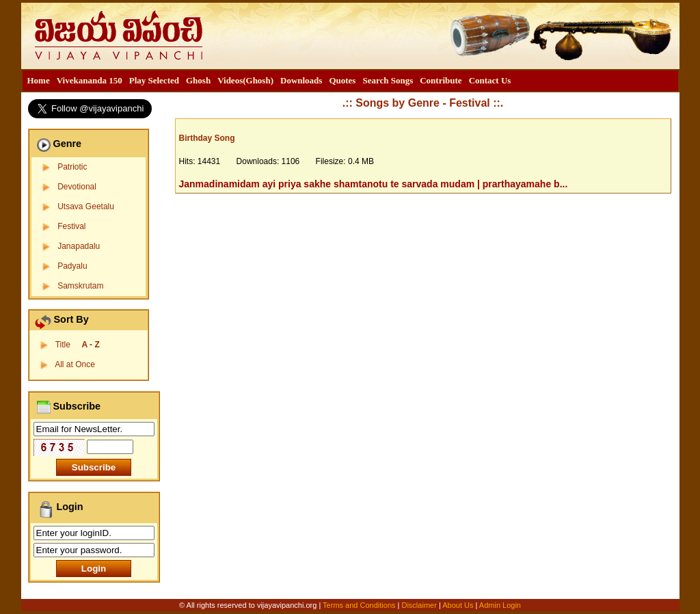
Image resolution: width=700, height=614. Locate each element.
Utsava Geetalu (86, 206)
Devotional (77, 187)
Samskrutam (80, 286)
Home (39, 80)
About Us (458, 605)
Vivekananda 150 (90, 80)
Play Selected (154, 80)
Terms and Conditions (360, 605)
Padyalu (72, 266)
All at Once (75, 364)
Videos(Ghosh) (245, 80)
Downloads (301, 80)
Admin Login (500, 605)
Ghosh (198, 80)
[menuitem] (39, 81)
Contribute (441, 80)
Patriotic (72, 167)
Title (78, 345)
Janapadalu (79, 246)
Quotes (342, 80)
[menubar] (269, 81)
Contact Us (490, 80)
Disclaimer (419, 605)
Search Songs (388, 80)
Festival (71, 226)
